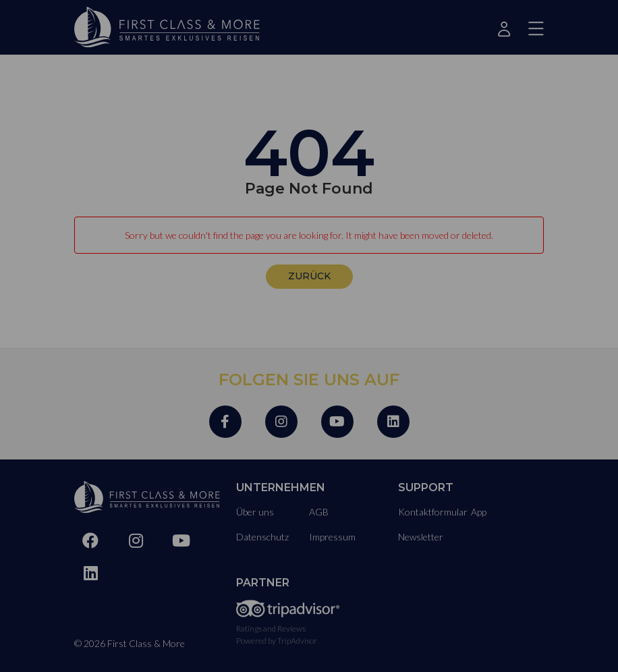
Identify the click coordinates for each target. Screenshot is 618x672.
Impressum (332, 537)
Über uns (255, 512)
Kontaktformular (433, 512)
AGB (319, 512)
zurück (309, 276)
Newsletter (421, 537)
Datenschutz (262, 537)
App (479, 512)
